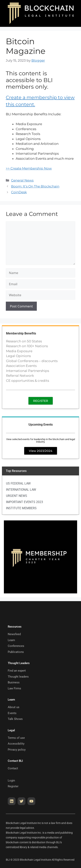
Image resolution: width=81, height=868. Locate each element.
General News (22, 180)
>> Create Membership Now (29, 168)
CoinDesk (19, 192)
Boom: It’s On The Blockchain (35, 186)
